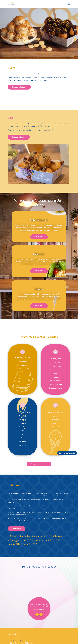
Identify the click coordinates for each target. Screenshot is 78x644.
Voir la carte (39, 237)
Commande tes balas (67, 453)
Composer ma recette (39, 464)
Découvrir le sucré (19, 87)
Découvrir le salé (19, 137)
